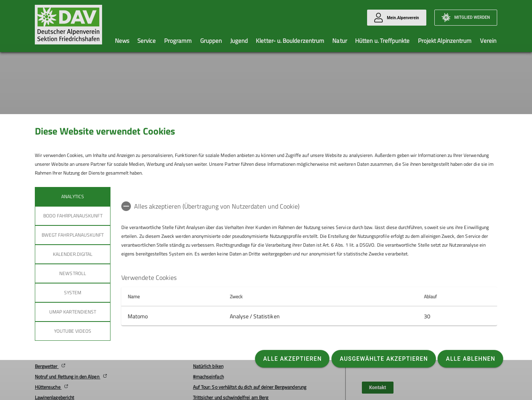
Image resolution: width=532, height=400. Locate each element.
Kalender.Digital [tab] (73, 254)
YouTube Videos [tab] (73, 331)
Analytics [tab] (72, 196)
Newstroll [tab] (72, 273)
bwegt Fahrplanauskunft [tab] (73, 235)
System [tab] (73, 292)
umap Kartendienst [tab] (73, 312)
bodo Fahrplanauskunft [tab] (73, 216)
